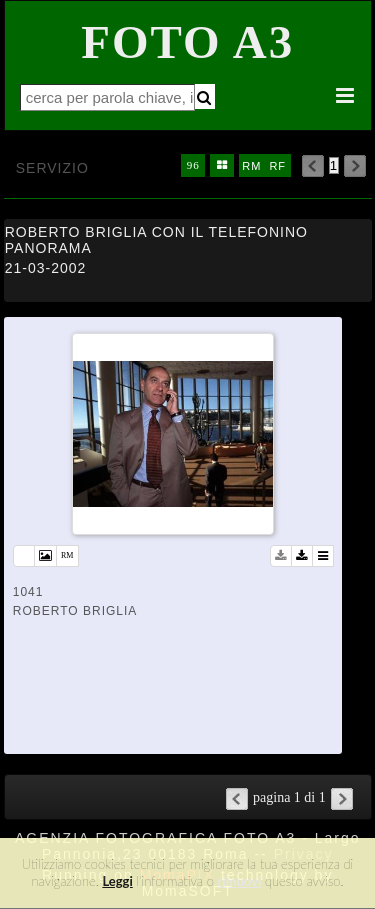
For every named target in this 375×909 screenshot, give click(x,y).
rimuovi (240, 881)
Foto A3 (187, 42)
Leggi (117, 881)
